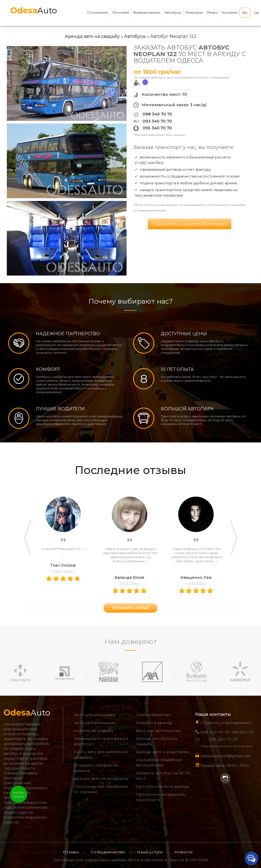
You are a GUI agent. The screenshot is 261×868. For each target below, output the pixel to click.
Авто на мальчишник (95, 723)
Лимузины (194, 12)
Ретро (212, 12)
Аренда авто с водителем (162, 752)
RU (245, 13)
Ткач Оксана (63, 565)
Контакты (230, 12)
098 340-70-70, (216, 732)
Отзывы (71, 852)
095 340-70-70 (224, 739)
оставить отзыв (130, 608)
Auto (34, 10)
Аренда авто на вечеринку (101, 778)
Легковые (121, 12)
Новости (184, 852)
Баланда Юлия (129, 577)
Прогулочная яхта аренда (162, 786)
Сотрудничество (108, 852)
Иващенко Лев (196, 577)
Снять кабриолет (153, 715)
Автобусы (173, 12)
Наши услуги (150, 852)
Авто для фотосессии (158, 731)
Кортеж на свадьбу (94, 731)
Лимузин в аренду (154, 723)
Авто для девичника (94, 715)
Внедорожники (147, 12)
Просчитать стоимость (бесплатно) (190, 224)
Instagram (225, 778)
